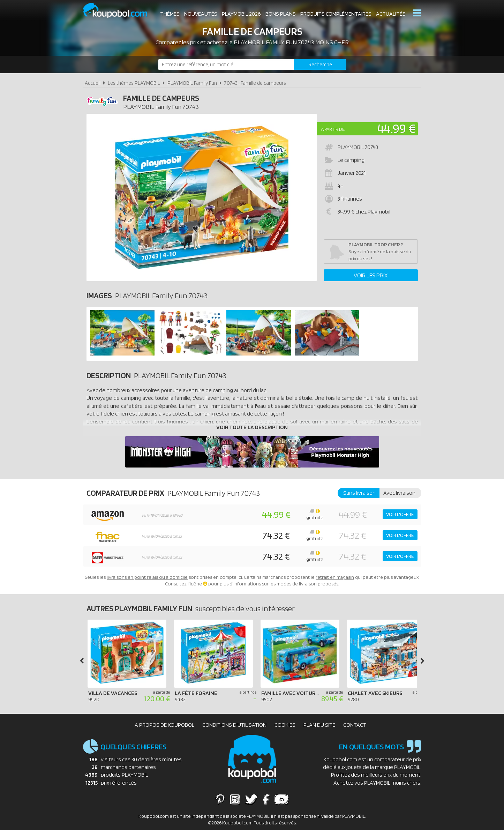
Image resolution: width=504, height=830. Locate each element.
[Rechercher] (320, 65)
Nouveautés (201, 14)
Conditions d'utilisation (234, 725)
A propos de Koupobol (164, 725)
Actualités (391, 14)
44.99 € (397, 128)
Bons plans (281, 14)
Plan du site (319, 725)
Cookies (285, 725)
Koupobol (120, 11)
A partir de (333, 129)
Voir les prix (371, 275)
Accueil (93, 83)
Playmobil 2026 (241, 14)
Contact (355, 725)
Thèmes (170, 14)
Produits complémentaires (336, 14)
